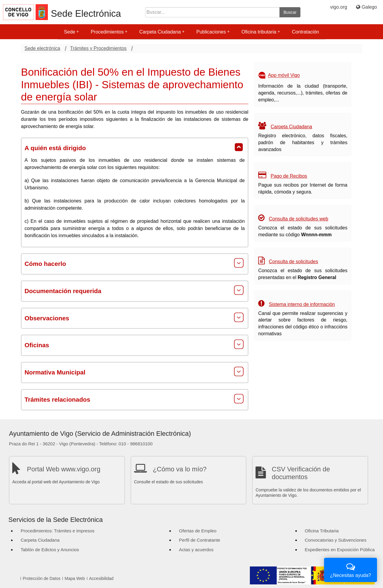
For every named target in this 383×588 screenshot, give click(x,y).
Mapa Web (75, 578)
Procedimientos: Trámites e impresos (58, 531)
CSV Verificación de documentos (301, 473)
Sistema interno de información (302, 304)
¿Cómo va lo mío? (180, 469)
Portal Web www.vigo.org (64, 469)
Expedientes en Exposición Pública (340, 550)
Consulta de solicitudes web (298, 219)
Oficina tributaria (261, 32)
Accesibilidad (101, 578)
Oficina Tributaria (322, 531)
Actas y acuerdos (196, 550)
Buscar (290, 12)
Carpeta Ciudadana (162, 32)
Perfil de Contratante (200, 540)
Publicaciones (213, 32)
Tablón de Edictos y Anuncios (50, 550)
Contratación (305, 32)
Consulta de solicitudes (293, 262)
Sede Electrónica (86, 14)
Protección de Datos (42, 578)
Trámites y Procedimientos (98, 48)
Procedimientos (109, 32)
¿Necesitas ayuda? (351, 569)
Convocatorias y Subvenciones (336, 540)
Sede (71, 32)
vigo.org (339, 7)
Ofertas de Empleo (198, 531)
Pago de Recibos (289, 176)
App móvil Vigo (284, 76)
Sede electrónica (42, 48)
